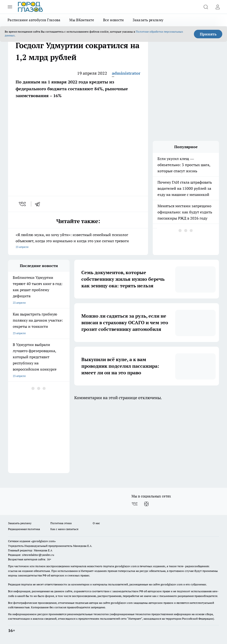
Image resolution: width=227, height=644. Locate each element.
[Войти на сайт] (218, 7)
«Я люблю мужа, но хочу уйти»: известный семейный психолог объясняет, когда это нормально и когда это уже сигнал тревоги (78, 241)
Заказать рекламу (148, 20)
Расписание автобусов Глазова (34, 20)
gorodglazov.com (126, 566)
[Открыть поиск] (206, 7)
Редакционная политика (24, 529)
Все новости (113, 20)
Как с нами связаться (64, 529)
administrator (126, 73)
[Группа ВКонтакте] (135, 504)
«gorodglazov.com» (43, 541)
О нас (96, 523)
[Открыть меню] (10, 7)
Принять (208, 34)
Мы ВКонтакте (82, 20)
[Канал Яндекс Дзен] (146, 504)
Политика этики (61, 523)
